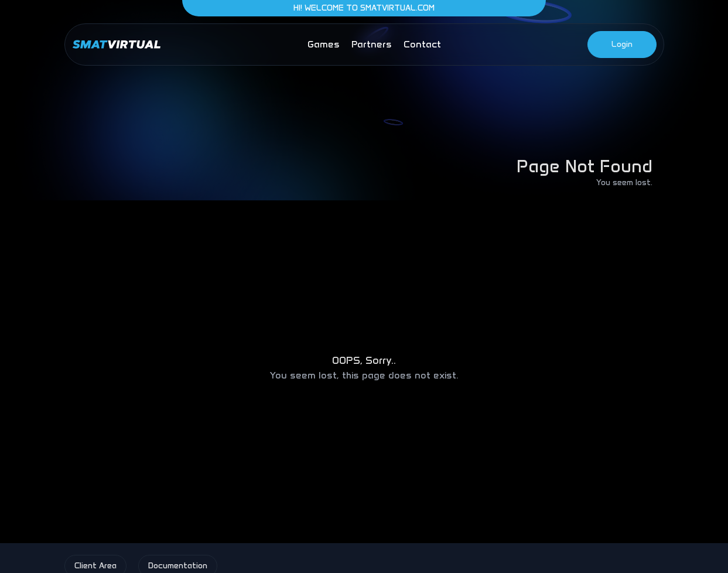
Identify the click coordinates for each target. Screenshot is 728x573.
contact (422, 44)
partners (372, 44)
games (324, 44)
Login (622, 44)
